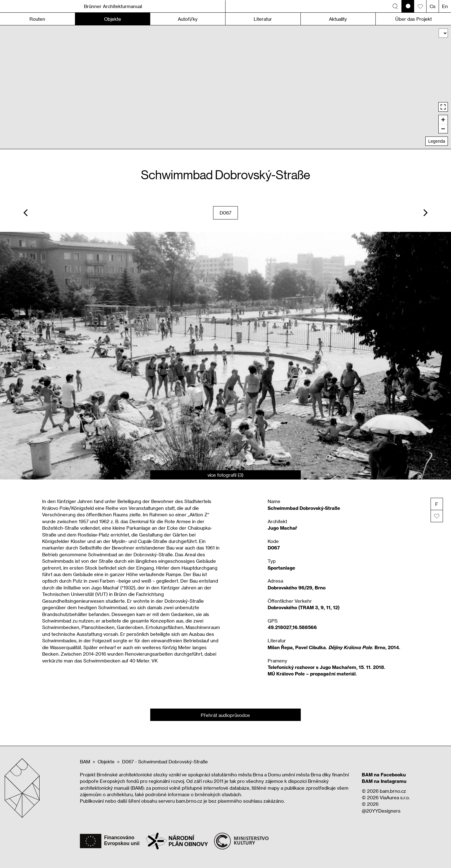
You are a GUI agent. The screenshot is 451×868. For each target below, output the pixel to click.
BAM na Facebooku (384, 775)
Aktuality (338, 19)
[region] (225, 87)
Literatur (263, 19)
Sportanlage (281, 568)
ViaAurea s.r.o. (395, 797)
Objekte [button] (113, 19)
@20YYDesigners (381, 811)
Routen (37, 19)
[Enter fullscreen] (443, 107)
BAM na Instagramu (384, 781)
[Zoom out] (443, 129)
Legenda (437, 141)
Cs (433, 6)
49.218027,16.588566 (292, 627)
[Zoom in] (443, 120)
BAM (85, 762)
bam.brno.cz (393, 791)
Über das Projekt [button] (414, 19)
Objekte (106, 762)
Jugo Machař (282, 528)
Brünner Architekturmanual (113, 6)
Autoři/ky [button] (188, 19)
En (445, 6)
